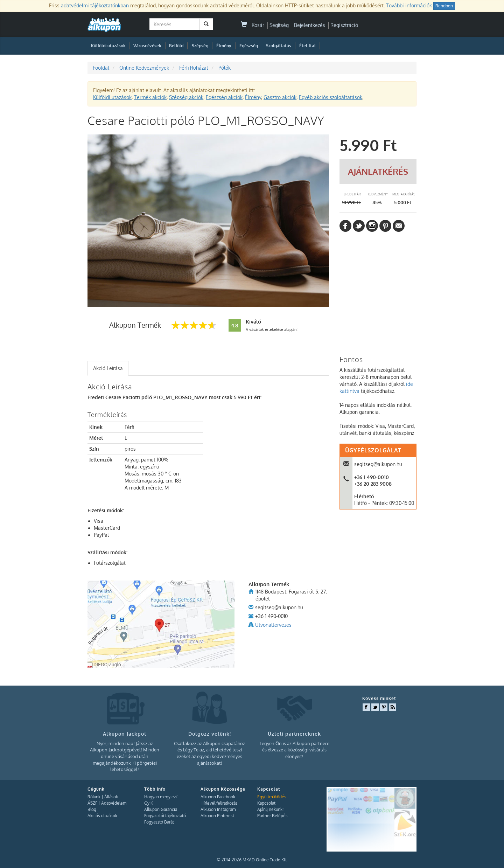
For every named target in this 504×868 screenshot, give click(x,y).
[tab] (108, 368)
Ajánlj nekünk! (270, 809)
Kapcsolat (266, 803)
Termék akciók (150, 97)
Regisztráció (344, 25)
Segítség (279, 25)
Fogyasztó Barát (159, 822)
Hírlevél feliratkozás (219, 803)
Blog (92, 809)
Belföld (176, 46)
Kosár (253, 25)
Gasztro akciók (280, 97)
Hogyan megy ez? (161, 797)
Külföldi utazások (108, 46)
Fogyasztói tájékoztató (165, 816)
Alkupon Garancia (161, 809)
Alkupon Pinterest (217, 816)
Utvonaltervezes (273, 625)
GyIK (149, 803)
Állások (111, 797)
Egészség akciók (224, 97)
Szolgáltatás (279, 46)
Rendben (444, 6)
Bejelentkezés (310, 25)
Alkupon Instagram (218, 809)
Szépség (200, 46)
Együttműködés (272, 797)
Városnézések (147, 46)
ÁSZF (92, 803)
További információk (409, 5)
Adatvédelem (114, 803)
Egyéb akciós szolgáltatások (331, 97)
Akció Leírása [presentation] (108, 368)
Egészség (249, 46)
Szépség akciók (186, 97)
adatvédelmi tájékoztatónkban (95, 5)
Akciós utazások (102, 816)
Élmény (224, 46)
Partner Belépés (272, 816)
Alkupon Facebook (218, 797)
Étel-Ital (307, 46)
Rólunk (94, 797)
